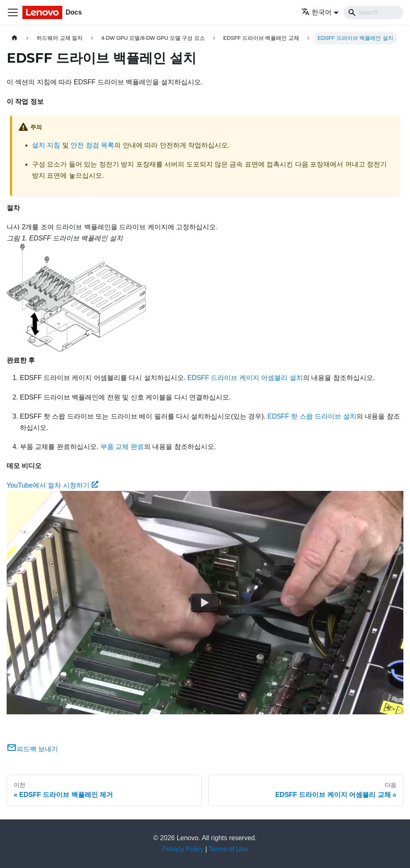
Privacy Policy (183, 849)
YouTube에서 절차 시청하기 (52, 485)
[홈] (15, 38)
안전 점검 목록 (92, 145)
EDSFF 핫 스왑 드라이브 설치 (312, 416)
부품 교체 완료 (122, 447)
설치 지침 (46, 145)
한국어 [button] (316, 12)
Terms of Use (228, 849)
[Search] (373, 12)
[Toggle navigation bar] (13, 12)
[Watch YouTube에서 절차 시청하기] (205, 603)
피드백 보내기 (32, 749)
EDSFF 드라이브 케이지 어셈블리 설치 (245, 378)
